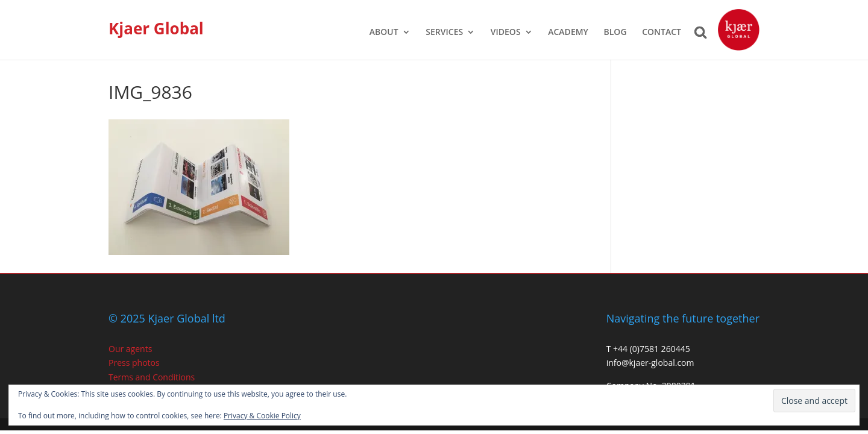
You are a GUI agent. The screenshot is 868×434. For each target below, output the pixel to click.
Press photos (134, 363)
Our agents (130, 349)
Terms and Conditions (152, 377)
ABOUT (384, 33)
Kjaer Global (156, 28)
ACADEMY (568, 33)
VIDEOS (506, 33)
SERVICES (444, 33)
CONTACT (662, 33)
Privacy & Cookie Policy (262, 416)
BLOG (615, 33)
